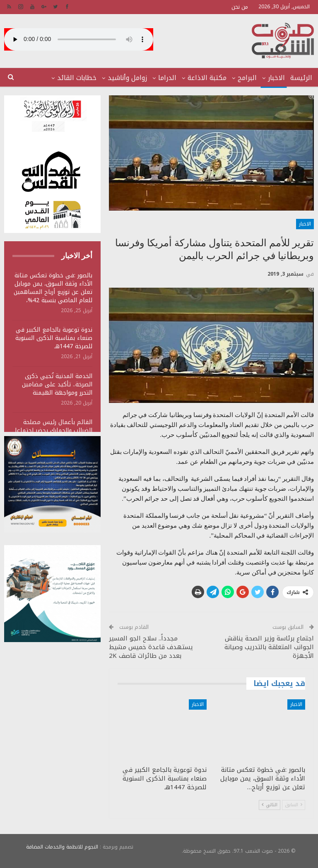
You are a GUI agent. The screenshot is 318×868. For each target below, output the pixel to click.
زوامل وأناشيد (127, 78)
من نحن (240, 7)
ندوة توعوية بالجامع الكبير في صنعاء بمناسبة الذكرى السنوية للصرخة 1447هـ (54, 338)
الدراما (167, 78)
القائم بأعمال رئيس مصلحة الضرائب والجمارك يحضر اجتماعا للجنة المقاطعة (54, 430)
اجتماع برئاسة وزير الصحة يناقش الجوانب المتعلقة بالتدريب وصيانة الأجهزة (269, 647)
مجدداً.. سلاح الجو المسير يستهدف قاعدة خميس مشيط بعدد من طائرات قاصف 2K (151, 647)
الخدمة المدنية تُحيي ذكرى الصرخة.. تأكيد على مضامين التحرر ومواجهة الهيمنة (57, 384)
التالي (270, 805)
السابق (294, 805)
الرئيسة (301, 78)
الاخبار (276, 78)
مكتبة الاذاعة (207, 78)
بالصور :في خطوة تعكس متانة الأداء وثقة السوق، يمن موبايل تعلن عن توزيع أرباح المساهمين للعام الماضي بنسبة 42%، (53, 288)
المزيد (88, 78)
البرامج (247, 78)
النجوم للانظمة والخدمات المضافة (62, 847)
